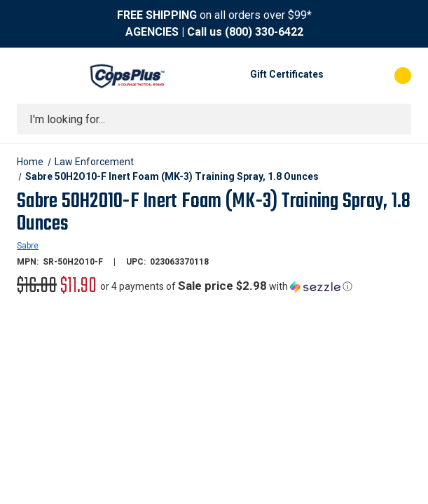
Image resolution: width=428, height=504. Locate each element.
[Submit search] (396, 119)
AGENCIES (152, 32)
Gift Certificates (287, 74)
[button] (226, 286)
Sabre (28, 246)
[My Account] (341, 76)
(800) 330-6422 (264, 32)
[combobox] (214, 119)
